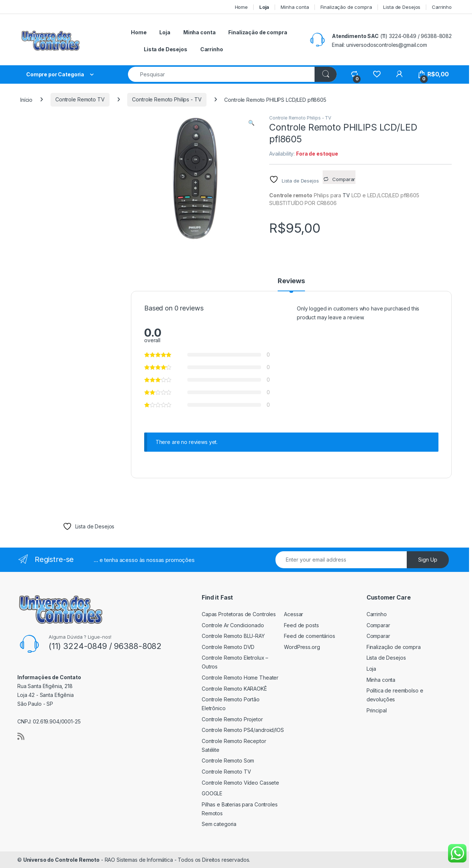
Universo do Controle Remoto (61, 860)
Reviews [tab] (291, 281)
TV (346, 195)
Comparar (378, 625)
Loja (371, 669)
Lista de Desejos (402, 7)
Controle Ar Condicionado (233, 625)
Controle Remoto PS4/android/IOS (243, 730)
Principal (377, 710)
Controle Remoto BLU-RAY (233, 636)
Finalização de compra (346, 7)
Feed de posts (301, 625)
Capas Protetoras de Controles (239, 614)
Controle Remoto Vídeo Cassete (240, 783)
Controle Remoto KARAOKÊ (234, 689)
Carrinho (442, 7)
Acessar (294, 614)
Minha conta (295, 7)
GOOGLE (212, 793)
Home (241, 7)
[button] (251, 123)
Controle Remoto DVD (228, 647)
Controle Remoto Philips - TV (167, 99)
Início (26, 99)
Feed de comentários (309, 636)
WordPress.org (302, 647)
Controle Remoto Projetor (232, 719)
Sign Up (428, 560)
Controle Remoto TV (80, 99)
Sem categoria (219, 824)
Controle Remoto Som (228, 761)
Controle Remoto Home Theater (240, 678)
